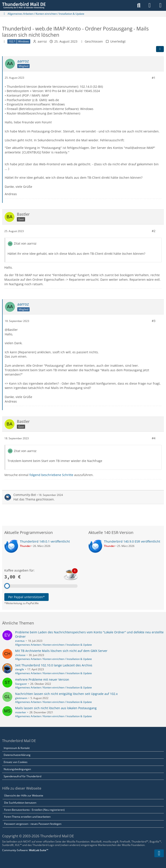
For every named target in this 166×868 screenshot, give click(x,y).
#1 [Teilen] (154, 78)
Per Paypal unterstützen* (26, 597)
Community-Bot (25, 495)
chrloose (20, 655)
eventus (20, 641)
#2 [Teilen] (154, 231)
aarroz (42, 41)
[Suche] (139, 5)
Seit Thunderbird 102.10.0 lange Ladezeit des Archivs (54, 665)
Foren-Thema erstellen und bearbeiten (27, 817)
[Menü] (160, 5)
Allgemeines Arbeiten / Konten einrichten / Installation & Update (53, 645)
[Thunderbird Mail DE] (24, 5)
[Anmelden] (150, 5)
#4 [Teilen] (154, 438)
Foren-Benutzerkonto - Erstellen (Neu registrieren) (34, 810)
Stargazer (21, 684)
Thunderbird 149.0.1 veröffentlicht (45, 541)
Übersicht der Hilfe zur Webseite (24, 796)
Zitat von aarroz (25, 243)
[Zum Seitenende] (159, 853)
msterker (21, 712)
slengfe (20, 669)
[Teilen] (160, 49)
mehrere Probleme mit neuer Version (42, 679)
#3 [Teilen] (154, 321)
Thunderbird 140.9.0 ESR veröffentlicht (132, 541)
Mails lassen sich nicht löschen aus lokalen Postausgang (56, 708)
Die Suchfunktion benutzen (20, 803)
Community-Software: (25, 850)
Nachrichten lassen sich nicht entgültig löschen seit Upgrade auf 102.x (66, 694)
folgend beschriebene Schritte (51, 475)
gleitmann (21, 698)
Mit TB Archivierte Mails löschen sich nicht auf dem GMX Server (61, 651)
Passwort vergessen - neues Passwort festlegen (33, 824)
